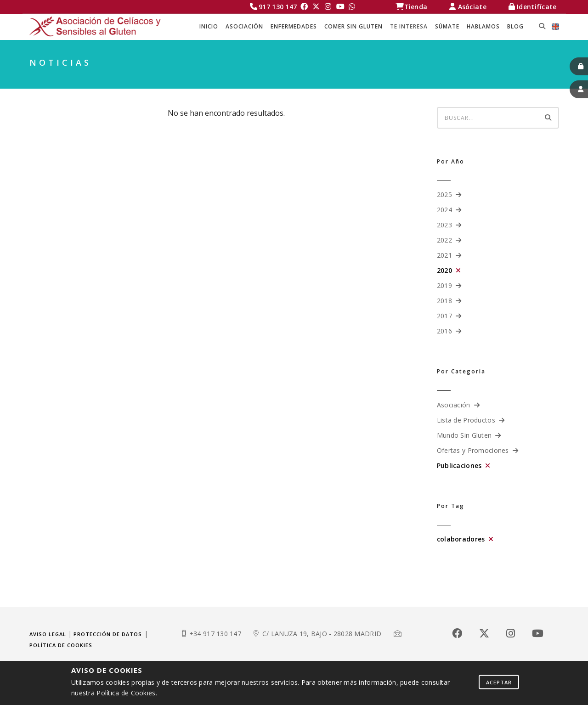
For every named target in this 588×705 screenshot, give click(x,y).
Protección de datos (108, 634)
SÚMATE (447, 26)
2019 (444, 285)
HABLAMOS (483, 26)
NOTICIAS (542, 78)
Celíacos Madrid (417, 78)
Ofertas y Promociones (473, 450)
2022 (444, 240)
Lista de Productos (466, 420)
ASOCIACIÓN (244, 26)
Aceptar (499, 682)
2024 (444, 210)
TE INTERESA (409, 26)
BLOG (515, 26)
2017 (444, 316)
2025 (444, 195)
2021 (444, 255)
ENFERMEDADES (294, 26)
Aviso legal (48, 634)
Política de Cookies (126, 693)
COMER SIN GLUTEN (353, 26)
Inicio (209, 26)
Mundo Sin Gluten (464, 435)
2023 (444, 225)
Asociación (454, 405)
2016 (444, 331)
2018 (444, 301)
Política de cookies (61, 645)
